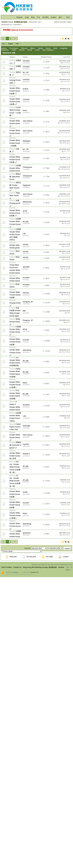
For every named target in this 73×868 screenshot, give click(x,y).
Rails (55, 48)
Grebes (4, 48)
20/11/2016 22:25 (65, 311)
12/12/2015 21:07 (65, 454)
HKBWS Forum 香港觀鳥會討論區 (14, 22)
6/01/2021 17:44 (65, 157)
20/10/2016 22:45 (65, 383)
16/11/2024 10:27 (65, 79)
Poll (17, 44)
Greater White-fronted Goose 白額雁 (15, 91)
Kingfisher (64, 48)
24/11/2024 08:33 (65, 72)
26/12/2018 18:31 (65, 202)
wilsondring (27, 350)
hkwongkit (26, 426)
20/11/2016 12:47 (65, 320)
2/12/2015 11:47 (65, 513)
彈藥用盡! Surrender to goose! (15, 445)
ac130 (25, 211)
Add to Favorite (60, 22)
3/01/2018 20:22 (65, 233)
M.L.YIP (26, 73)
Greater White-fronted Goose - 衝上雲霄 (15, 456)
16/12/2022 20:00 (65, 131)
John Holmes (28, 121)
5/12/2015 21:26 (65, 480)
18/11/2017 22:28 (65, 251)
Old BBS (45, 17)
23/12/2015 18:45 (65, 444)
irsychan (26, 444)
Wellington (27, 141)
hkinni (25, 110)
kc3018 (25, 89)
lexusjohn (26, 278)
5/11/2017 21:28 (65, 267)
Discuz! (16, 572)
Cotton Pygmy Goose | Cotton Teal (15, 427)
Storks (30, 50)
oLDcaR (26, 340)
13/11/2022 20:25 (65, 149)
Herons (22, 50)
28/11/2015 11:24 (65, 533)
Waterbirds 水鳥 (9, 53)
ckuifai (25, 492)
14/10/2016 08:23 (65, 435)
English (54, 17)
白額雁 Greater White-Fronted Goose (15, 221)
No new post (29, 557)
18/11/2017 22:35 (65, 244)
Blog (33, 17)
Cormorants (14, 48)
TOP (67, 567)
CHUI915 (26, 61)
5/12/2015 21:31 (65, 466)
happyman (66, 178)
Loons (37, 50)
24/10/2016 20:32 (65, 360)
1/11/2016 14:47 (65, 340)
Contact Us (17, 567)
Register (19, 17)
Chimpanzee (27, 167)
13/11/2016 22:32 (65, 329)
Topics (69, 22)
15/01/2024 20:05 (65, 99)
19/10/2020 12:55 (65, 185)
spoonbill (26, 267)
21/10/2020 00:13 (65, 176)
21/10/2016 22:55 (65, 372)
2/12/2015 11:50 (65, 503)
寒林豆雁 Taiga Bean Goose (15, 177)
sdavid (68, 304)
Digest (11, 44)
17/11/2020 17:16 (65, 167)
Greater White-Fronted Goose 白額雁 (15, 295)
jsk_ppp (26, 221)
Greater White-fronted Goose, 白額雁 (15, 213)
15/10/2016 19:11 (65, 426)
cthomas (26, 293)
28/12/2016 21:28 (65, 293)
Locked (64, 557)
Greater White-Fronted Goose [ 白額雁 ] (15, 385)
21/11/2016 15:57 (65, 302)
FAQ (68, 17)
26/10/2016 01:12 (65, 350)
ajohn (68, 322)
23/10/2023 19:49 (65, 110)
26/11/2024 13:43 (65, 67)
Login (27, 17)
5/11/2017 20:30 (65, 284)
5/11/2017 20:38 (65, 277)
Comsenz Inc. (35, 572)
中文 (38, 17)
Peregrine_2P (28, 302)
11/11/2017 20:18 (65, 257)
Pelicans (24, 48)
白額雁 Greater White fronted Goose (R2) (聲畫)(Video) (15, 235)
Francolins (5, 50)
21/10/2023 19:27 (65, 121)
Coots (14, 50)
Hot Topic (47, 557)
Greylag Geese (15, 303)
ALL (4, 44)
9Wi (24, 311)
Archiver (61, 567)
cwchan (26, 244)
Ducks (48, 48)
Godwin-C (26, 454)
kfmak (25, 329)
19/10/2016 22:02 (65, 394)
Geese (12, 60)
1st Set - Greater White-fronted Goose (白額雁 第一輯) (15, 481)
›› (15, 38)
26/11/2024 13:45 (65, 61)
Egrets (41, 48)
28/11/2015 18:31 (65, 524)
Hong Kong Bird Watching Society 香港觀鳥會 (40, 567)
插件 (60, 17)
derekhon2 (27, 533)
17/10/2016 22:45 (65, 416)
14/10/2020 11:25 (65, 194)
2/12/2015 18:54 (65, 492)
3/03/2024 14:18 (65, 89)
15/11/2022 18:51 (65, 141)
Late (24, 234)
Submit (67, 549)
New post (11, 557)
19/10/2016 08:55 (65, 405)
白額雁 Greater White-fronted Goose (15, 168)
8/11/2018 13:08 (65, 211)
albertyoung (27, 202)
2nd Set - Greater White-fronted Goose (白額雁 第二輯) (15, 467)
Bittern (33, 48)
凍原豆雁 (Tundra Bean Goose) (15, 185)
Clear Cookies (6, 567)
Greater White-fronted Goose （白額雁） (15, 143)
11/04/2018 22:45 (65, 221)
